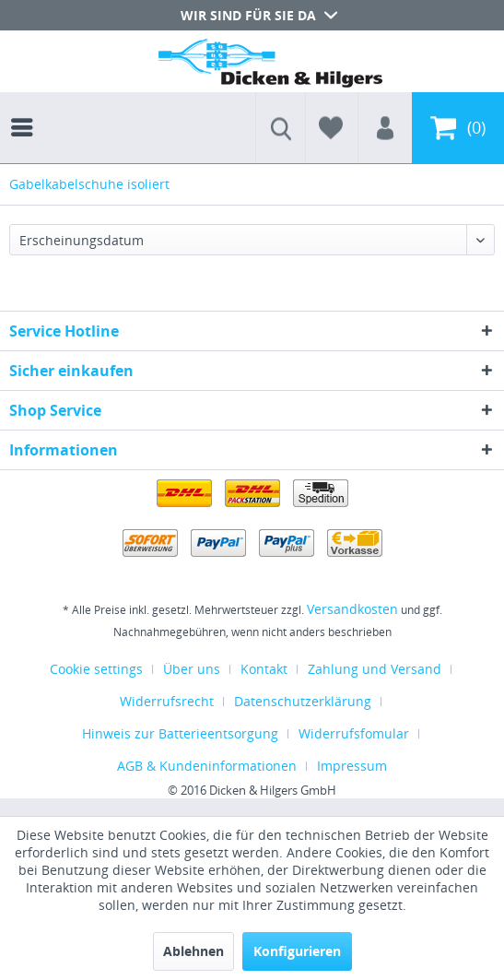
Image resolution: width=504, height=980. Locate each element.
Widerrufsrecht (167, 701)
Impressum (352, 766)
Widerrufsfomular (354, 733)
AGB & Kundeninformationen (207, 766)
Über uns (192, 669)
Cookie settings (96, 669)
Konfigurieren (297, 951)
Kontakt (264, 669)
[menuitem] (27, 111)
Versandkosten (352, 609)
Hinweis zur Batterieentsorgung (180, 733)
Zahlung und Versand (375, 669)
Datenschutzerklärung (303, 701)
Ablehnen (193, 951)
